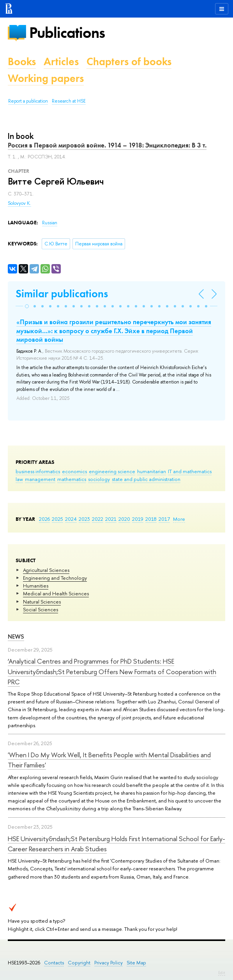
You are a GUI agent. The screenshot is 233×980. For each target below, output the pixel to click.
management (40, 479)
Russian (50, 223)
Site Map (136, 963)
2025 (57, 519)
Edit (222, 973)
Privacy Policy (109, 963)
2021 (111, 519)
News (16, 636)
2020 (124, 519)
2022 (98, 519)
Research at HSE (69, 101)
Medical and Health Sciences (56, 593)
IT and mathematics (190, 471)
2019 (138, 519)
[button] (27, 306)
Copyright (79, 963)
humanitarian (152, 471)
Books (22, 61)
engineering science (112, 471)
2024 (71, 519)
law (19, 479)
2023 (84, 519)
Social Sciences (41, 609)
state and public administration (146, 479)
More (179, 519)
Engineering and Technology (55, 578)
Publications (67, 33)
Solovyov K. (19, 203)
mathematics (72, 479)
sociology (99, 479)
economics (74, 471)
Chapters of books (129, 61)
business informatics (38, 471)
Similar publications (62, 294)
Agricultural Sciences (46, 570)
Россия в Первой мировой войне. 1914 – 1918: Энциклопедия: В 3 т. (107, 145)
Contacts (54, 963)
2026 (44, 519)
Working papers (46, 78)
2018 (151, 519)
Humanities (36, 586)
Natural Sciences (42, 602)
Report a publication (28, 101)
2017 (164, 519)
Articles (61, 61)
